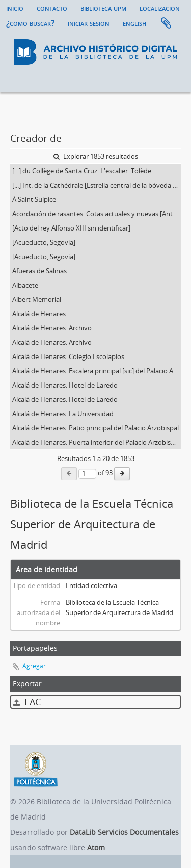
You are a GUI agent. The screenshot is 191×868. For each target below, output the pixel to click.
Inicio (15, 8)
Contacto (52, 8)
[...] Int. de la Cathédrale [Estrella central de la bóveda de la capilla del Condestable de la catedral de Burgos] (97, 185)
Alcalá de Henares (39, 314)
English (134, 23)
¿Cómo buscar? (30, 23)
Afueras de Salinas (39, 271)
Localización (160, 8)
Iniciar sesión (89, 23)
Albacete (25, 285)
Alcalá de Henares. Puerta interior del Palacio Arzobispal (96, 442)
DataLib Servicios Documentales (124, 832)
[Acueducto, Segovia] (44, 242)
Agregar (34, 666)
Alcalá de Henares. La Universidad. (64, 414)
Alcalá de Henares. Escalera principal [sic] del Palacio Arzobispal (97, 371)
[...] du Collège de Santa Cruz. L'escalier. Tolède (82, 171)
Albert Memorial (37, 299)
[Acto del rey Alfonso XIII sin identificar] (71, 228)
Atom (96, 847)
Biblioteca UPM (103, 8)
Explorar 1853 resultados (96, 156)
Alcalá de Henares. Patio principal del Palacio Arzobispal (95, 428)
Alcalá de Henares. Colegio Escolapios (68, 356)
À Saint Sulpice (34, 199)
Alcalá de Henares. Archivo (52, 328)
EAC (27, 702)
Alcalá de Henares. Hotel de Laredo (65, 385)
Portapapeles (166, 23)
